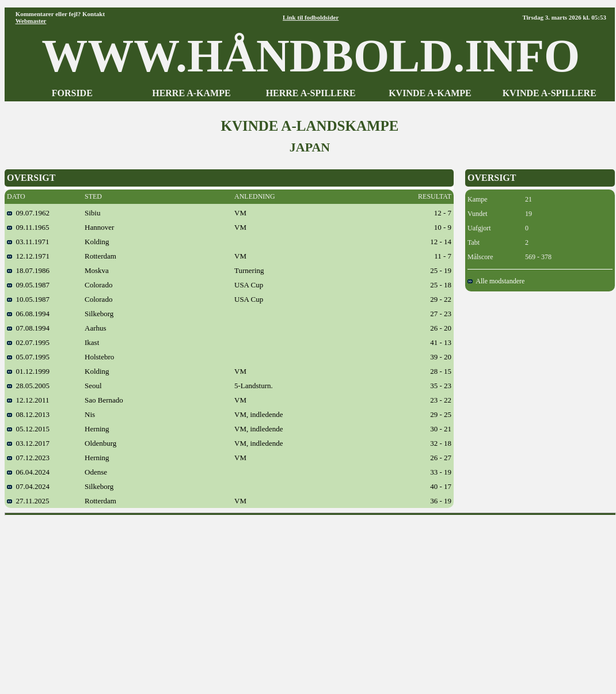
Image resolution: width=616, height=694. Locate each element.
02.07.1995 (28, 342)
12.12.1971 (28, 256)
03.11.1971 (28, 242)
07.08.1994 (28, 328)
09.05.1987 (28, 285)
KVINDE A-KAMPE (430, 93)
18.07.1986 (28, 270)
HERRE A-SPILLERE (311, 93)
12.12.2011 (28, 400)
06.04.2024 (28, 472)
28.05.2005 (28, 386)
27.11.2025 (28, 501)
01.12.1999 (28, 371)
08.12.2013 (28, 414)
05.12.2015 (28, 429)
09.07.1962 (28, 213)
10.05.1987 (28, 299)
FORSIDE (72, 93)
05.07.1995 (28, 357)
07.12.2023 (28, 458)
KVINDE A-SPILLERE (550, 93)
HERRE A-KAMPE (191, 93)
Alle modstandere (496, 281)
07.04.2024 (28, 486)
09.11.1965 (28, 227)
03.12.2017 (28, 443)
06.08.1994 (28, 314)
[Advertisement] (311, 601)
